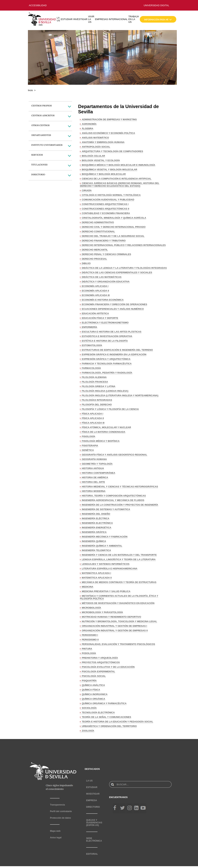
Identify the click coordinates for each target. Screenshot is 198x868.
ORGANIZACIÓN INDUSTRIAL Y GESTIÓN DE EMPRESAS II (115, 631)
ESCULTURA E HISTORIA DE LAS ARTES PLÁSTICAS (112, 332)
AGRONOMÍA (89, 124)
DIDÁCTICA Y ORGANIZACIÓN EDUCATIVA (106, 282)
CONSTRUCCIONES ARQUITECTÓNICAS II (105, 209)
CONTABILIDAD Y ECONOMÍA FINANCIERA (106, 213)
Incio (30, 90)
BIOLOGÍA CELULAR (93, 156)
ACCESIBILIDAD (38, 5)
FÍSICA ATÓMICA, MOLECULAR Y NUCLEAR (106, 427)
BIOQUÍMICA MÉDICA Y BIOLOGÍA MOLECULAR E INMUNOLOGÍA (119, 165)
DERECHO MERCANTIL (95, 250)
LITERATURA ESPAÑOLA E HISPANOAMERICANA (110, 569)
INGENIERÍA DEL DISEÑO (96, 514)
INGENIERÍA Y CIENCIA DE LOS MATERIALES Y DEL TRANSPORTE (119, 555)
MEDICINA (88, 587)
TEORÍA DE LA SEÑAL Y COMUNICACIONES (106, 717)
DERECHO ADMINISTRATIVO (98, 222)
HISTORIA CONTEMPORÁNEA (98, 473)
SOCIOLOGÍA (89, 708)
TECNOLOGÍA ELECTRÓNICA (98, 712)
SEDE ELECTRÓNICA (94, 840)
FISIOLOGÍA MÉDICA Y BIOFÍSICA (101, 441)
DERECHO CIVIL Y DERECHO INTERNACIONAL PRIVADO (114, 227)
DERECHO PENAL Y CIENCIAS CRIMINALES (106, 254)
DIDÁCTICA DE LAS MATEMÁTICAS (102, 277)
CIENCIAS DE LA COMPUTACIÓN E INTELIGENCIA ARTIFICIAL (117, 179)
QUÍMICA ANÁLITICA (93, 685)
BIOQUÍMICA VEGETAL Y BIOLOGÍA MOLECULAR (109, 170)
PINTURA (87, 649)
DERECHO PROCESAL (94, 259)
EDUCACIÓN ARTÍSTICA (95, 313)
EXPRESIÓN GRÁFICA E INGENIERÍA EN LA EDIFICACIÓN (114, 354)
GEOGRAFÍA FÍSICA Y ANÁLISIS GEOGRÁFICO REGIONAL (115, 455)
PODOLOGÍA (89, 653)
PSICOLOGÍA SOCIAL (94, 676)
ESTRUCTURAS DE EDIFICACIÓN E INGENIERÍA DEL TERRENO (117, 350)
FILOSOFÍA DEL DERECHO (97, 405)
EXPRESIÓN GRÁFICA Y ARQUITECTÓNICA (106, 359)
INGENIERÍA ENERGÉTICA (97, 528)
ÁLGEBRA (88, 129)
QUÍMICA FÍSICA (91, 690)
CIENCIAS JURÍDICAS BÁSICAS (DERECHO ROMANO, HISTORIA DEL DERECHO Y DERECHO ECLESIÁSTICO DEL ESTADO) (120, 185)
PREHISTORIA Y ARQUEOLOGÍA (100, 658)
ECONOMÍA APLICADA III (96, 295)
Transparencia (57, 805)
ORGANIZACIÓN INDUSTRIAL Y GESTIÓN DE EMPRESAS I (114, 626)
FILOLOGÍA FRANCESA (95, 382)
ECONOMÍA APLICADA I (95, 286)
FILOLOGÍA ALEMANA (94, 377)
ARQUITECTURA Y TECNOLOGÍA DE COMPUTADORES (112, 151)
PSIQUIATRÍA (89, 681)
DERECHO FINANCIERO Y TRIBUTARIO (104, 241)
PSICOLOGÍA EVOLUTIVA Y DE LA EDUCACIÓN (108, 667)
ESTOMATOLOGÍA (92, 345)
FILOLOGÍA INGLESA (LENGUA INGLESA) (105, 391)
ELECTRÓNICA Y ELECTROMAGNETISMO (105, 323)
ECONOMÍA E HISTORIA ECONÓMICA (103, 300)
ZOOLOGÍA (88, 731)
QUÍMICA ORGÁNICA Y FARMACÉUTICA (104, 703)
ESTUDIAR (67, 19)
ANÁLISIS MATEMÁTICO (95, 138)
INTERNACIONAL (118, 19)
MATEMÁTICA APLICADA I (96, 573)
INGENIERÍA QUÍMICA (94, 541)
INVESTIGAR (80, 19)
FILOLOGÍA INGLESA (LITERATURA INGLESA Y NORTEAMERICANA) (120, 395)
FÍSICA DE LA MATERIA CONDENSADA (104, 432)
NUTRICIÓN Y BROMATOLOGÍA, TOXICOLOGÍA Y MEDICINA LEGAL (119, 621)
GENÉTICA (88, 450)
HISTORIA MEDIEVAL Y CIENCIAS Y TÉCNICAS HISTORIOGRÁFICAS (120, 487)
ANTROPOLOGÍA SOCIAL (96, 147)
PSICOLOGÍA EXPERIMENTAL (98, 671)
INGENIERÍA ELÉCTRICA (96, 518)
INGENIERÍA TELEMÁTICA (96, 550)
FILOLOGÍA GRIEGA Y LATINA (99, 386)
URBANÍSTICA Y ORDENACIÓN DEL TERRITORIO (109, 726)
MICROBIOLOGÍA (91, 608)
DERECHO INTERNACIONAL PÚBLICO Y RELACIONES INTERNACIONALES (124, 245)
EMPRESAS (101, 19)
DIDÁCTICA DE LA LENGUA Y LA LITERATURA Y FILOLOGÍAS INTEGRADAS (124, 268)
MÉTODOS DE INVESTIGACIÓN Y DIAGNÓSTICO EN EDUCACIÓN (118, 603)
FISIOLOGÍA (89, 436)
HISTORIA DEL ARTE (93, 482)
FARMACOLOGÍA (91, 368)
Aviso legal (56, 838)
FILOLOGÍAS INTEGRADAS (97, 400)
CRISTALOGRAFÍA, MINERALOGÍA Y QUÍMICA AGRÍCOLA (114, 218)
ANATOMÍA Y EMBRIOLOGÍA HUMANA (103, 142)
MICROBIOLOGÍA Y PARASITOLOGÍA (102, 612)
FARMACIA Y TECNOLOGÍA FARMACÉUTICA (107, 364)
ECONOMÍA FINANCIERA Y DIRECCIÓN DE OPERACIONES (114, 304)
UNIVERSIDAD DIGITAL (156, 5)
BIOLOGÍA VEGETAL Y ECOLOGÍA (101, 160)
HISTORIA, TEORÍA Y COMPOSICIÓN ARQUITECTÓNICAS (114, 496)
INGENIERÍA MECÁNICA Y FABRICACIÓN (105, 537)
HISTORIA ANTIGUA (93, 468)
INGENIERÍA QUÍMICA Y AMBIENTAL (102, 546)
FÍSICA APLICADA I (92, 414)
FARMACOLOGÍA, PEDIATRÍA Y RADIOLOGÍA (107, 373)
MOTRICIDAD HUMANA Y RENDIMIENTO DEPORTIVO (111, 617)
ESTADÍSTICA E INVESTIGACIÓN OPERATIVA (107, 336)
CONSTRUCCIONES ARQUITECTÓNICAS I (105, 204)
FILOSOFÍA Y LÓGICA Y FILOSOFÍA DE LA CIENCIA (110, 409)
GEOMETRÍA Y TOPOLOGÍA (97, 464)
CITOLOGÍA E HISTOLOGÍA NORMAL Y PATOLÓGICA (111, 195)
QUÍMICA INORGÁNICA (95, 694)
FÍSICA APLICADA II (93, 418)
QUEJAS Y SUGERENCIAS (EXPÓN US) (94, 823)
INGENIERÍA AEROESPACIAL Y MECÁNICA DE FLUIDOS (113, 500)
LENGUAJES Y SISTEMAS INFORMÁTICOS (106, 564)
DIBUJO (86, 263)
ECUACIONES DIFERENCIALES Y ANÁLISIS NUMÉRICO (113, 309)
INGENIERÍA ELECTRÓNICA (97, 523)
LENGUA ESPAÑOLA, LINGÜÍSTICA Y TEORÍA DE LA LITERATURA (119, 559)
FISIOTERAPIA (90, 446)
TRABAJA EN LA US (134, 19)
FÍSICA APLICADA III (93, 423)
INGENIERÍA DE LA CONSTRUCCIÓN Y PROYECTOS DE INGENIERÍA (120, 505)
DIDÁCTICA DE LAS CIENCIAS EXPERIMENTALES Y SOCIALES (117, 272)
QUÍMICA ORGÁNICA (93, 699)
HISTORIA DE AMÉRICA (95, 477)
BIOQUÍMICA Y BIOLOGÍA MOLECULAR (104, 174)
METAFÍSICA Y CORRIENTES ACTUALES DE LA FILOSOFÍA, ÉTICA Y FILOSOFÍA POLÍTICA (119, 597)
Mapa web (55, 831)
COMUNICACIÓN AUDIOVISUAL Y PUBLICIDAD (108, 200)
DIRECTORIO (93, 807)
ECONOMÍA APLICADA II (95, 291)
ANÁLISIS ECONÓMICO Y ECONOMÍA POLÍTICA (108, 133)
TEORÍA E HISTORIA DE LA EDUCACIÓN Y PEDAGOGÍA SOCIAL (117, 722)
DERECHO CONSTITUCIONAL (98, 231)
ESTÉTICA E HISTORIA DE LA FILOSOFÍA (105, 341)
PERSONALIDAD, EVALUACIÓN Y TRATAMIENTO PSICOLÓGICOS (118, 644)
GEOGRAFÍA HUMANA (94, 459)
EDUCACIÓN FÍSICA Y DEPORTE (100, 318)
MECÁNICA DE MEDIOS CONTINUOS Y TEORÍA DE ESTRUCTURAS (119, 582)
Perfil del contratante (61, 811)
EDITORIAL (92, 854)
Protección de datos (60, 818)
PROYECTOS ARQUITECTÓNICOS (101, 662)
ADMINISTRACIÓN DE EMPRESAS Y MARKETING (109, 119)
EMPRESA (92, 800)
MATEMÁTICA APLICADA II (97, 578)
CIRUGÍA (87, 190)
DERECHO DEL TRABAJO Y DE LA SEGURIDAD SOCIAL (113, 236)
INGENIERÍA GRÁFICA (94, 532)
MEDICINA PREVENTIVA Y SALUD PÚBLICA (106, 591)
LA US (58, 19)
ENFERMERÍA (90, 327)
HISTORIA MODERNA (94, 491)
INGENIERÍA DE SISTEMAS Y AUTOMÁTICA (106, 509)
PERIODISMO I (90, 635)
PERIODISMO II (90, 640)
